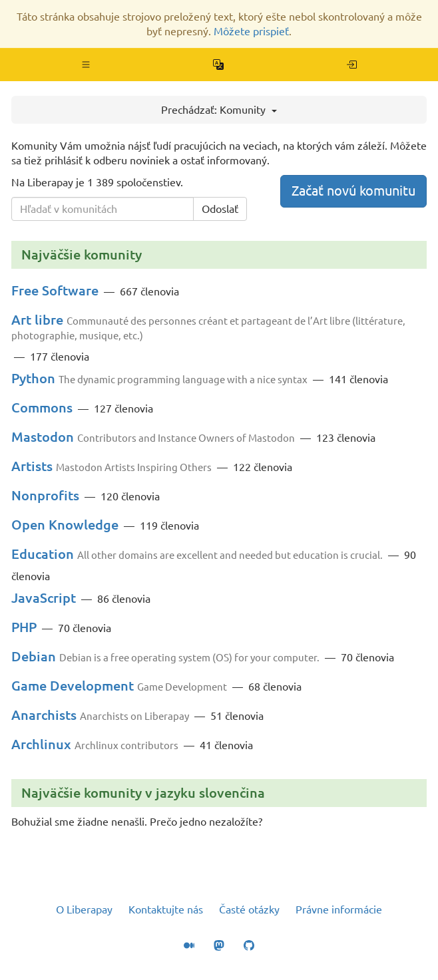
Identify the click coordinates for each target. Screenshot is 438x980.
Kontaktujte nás (166, 909)
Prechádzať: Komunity (219, 110)
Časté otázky (249, 909)
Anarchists (44, 715)
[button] (86, 65)
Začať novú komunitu (353, 191)
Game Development (73, 686)
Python (33, 378)
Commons (42, 408)
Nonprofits (45, 495)
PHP (24, 627)
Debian (34, 656)
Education (43, 554)
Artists (32, 466)
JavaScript (44, 598)
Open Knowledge (65, 525)
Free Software (55, 290)
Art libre (37, 320)
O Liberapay (84, 909)
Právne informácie (339, 909)
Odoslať (220, 209)
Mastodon (43, 437)
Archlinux (41, 744)
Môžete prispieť (251, 31)
